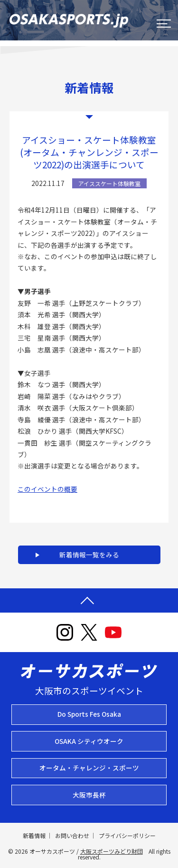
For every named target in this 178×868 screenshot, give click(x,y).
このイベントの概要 (47, 489)
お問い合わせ (72, 835)
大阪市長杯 (89, 795)
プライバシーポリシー (127, 835)
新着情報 (34, 835)
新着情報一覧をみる (89, 555)
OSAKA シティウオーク (89, 741)
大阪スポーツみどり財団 (112, 851)
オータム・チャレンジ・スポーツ (89, 768)
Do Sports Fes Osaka (89, 714)
